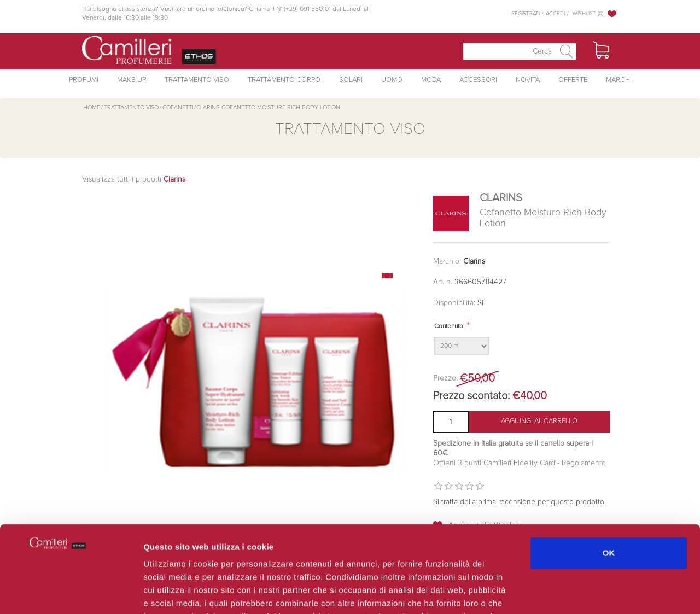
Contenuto (449, 326)
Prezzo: (445, 378)
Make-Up (132, 80)
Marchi (619, 80)
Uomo (392, 80)
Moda (431, 80)
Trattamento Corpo (284, 80)
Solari (351, 80)
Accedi (555, 14)
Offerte (573, 80)
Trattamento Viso (197, 80)
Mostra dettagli (581, 592)
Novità (528, 80)
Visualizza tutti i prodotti (134, 179)
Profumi (84, 80)
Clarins (474, 261)
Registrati (526, 14)
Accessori (478, 80)
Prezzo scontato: (471, 396)
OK (609, 472)
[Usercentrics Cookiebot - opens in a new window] (71, 593)
